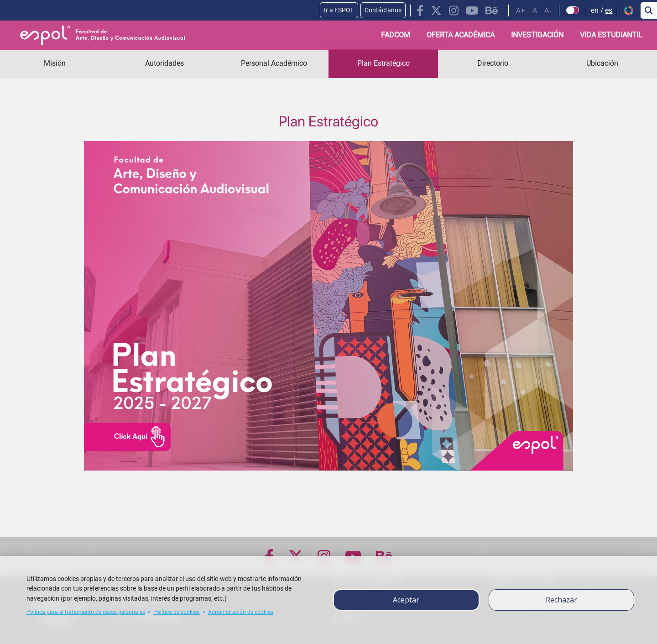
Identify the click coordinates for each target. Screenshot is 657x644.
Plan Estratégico (383, 63)
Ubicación (602, 63)
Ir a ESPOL (339, 10)
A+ (521, 10)
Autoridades (164, 63)
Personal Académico (274, 63)
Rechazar (561, 600)
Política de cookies (176, 612)
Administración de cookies (241, 612)
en (595, 10)
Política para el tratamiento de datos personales (86, 612)
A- (548, 10)
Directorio (493, 63)
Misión (55, 63)
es (609, 10)
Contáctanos (383, 10)
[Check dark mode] (573, 10)
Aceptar (406, 600)
